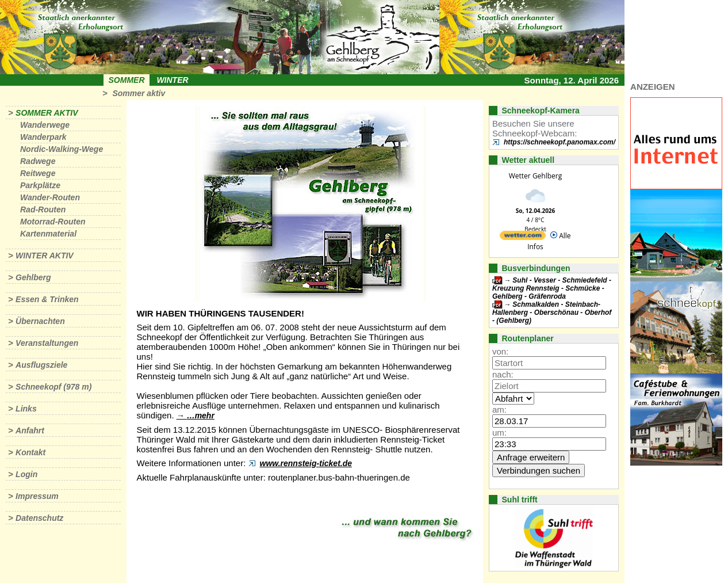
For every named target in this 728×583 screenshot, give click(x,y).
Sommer (127, 80)
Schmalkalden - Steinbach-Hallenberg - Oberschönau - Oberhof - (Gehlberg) (552, 313)
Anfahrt (30, 430)
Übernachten (40, 321)
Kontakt (30, 452)
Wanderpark (43, 137)
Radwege (38, 161)
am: (499, 409)
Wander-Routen (50, 197)
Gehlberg (33, 277)
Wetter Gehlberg (535, 176)
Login (26, 474)
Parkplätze (40, 185)
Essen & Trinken (47, 299)
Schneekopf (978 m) (53, 387)
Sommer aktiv (139, 93)
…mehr (201, 416)
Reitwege (38, 173)
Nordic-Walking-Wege (62, 149)
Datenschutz (39, 518)
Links (26, 409)
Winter (172, 80)
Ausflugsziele (41, 365)
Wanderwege (45, 125)
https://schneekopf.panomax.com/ (560, 142)
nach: (503, 374)
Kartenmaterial (48, 234)
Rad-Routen (43, 209)
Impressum (37, 496)
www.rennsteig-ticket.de (306, 463)
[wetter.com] (523, 237)
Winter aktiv (45, 256)
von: (500, 351)
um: (499, 433)
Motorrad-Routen (53, 222)
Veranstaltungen (47, 343)
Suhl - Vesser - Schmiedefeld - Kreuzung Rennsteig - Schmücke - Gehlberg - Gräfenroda (552, 288)
